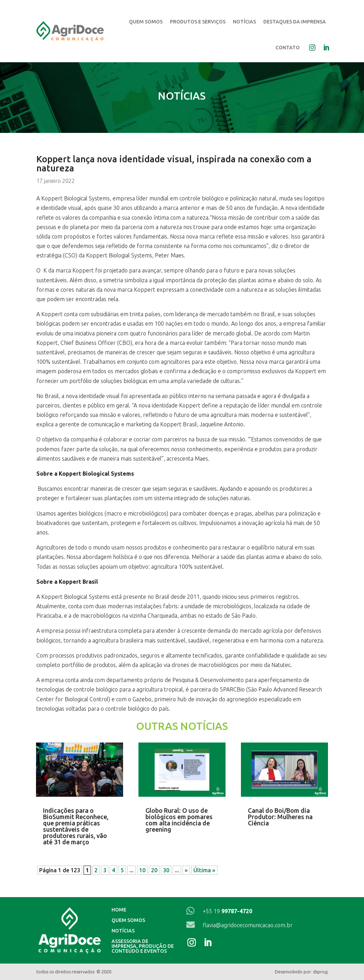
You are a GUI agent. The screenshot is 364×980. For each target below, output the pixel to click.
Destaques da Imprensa (295, 22)
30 (166, 870)
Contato (288, 48)
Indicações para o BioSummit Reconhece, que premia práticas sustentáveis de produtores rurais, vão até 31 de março (76, 826)
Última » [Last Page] (204, 870)
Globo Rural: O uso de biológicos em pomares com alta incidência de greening (179, 820)
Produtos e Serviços (198, 22)
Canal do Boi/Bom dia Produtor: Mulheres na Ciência (280, 817)
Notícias (244, 22)
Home (119, 910)
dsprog (320, 972)
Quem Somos (146, 22)
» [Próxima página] (186, 870)
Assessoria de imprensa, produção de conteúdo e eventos (143, 946)
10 (142, 870)
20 (154, 870)
